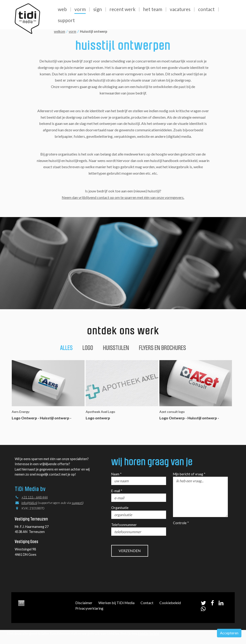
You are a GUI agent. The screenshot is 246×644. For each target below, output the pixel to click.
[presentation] (208, 535)
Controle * (181, 523)
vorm (72, 31)
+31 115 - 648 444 (35, 497)
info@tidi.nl (29, 503)
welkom (60, 31)
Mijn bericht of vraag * (189, 474)
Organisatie (120, 508)
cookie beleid (148, 633)
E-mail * (117, 491)
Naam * (116, 474)
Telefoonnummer (124, 525)
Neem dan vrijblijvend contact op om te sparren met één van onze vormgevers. (123, 197)
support (77, 503)
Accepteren (229, 633)
